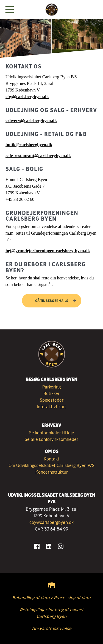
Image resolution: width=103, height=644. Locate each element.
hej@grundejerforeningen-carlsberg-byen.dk (48, 251)
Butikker (51, 393)
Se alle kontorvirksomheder (51, 439)
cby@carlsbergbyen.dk (27, 97)
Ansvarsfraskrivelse (52, 628)
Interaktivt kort (51, 407)
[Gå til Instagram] (61, 546)
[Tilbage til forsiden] (52, 10)
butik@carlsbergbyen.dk (29, 145)
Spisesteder (52, 400)
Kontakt (51, 459)
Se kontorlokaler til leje (52, 433)
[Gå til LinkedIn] (49, 546)
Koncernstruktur (52, 472)
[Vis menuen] (10, 10)
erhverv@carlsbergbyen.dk (31, 120)
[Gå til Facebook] (37, 546)
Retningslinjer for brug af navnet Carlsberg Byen (52, 613)
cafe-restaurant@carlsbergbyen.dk (38, 156)
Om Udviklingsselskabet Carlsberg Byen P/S (51, 465)
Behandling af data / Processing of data (51, 598)
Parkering (51, 387)
